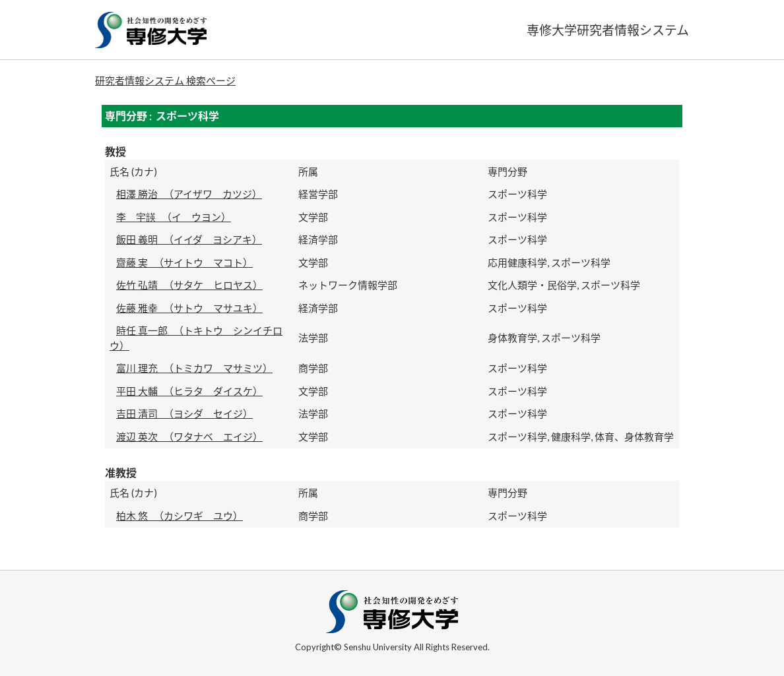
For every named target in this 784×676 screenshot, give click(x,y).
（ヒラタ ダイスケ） (189, 391)
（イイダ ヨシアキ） (189, 239)
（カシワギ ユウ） (180, 516)
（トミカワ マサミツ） (194, 368)
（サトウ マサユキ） (189, 308)
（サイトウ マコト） (184, 262)
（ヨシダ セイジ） (184, 414)
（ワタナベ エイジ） (189, 437)
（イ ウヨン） (174, 217)
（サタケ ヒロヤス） (189, 285)
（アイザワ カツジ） (189, 194)
